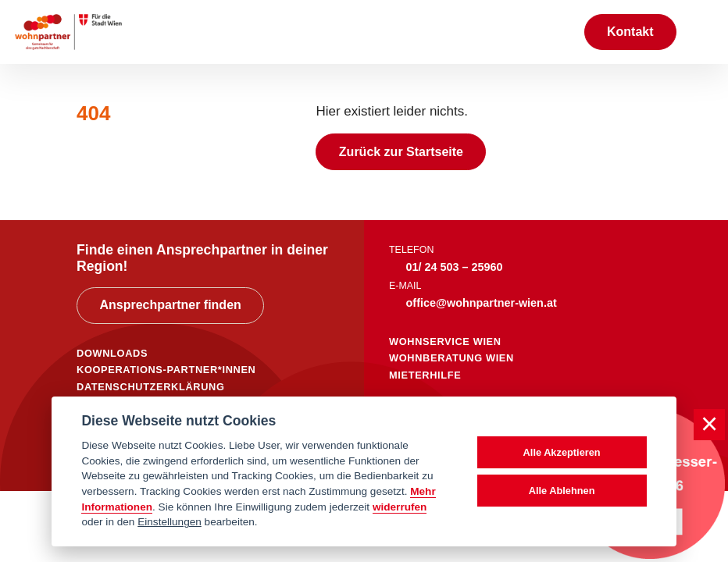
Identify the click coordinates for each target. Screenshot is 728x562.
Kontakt (630, 32)
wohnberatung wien (451, 358)
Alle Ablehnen (562, 491)
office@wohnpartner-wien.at (482, 303)
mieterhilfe (425, 375)
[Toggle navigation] (702, 32)
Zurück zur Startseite (401, 152)
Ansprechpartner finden (170, 305)
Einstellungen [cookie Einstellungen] (170, 522)
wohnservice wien (445, 341)
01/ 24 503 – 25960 (455, 267)
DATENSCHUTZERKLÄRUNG (151, 387)
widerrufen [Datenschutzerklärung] (400, 507)
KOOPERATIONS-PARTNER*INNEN (166, 370)
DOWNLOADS (112, 353)
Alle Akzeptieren (562, 452)
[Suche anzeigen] (555, 32)
